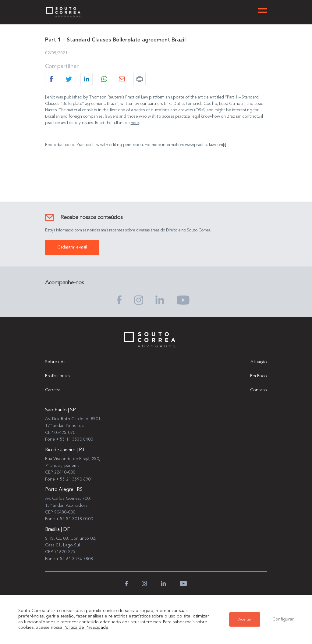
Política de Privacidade (86, 628)
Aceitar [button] (245, 619)
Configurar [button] (283, 619)
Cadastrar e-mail (72, 247)
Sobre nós (55, 362)
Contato (259, 390)
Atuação (259, 362)
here (135, 123)
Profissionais (57, 376)
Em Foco (259, 376)
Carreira (53, 390)
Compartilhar (62, 66)
